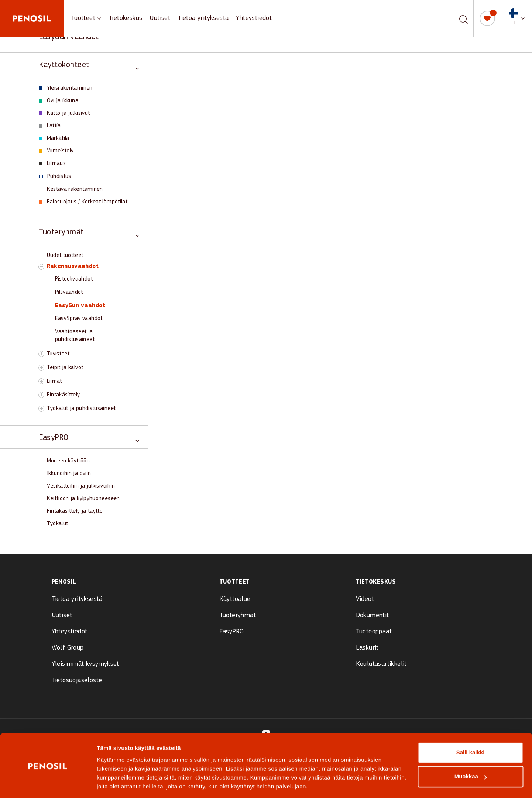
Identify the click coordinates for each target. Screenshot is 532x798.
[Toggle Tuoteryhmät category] (89, 232)
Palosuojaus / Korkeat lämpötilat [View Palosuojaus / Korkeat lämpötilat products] (83, 202)
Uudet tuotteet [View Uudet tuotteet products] (65, 255)
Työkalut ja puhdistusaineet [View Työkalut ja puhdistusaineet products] (81, 409)
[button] (517, 18)
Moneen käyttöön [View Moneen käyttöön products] (68, 461)
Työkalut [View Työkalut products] (58, 524)
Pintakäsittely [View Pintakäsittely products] (64, 395)
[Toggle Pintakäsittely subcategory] (41, 395)
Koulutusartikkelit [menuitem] (381, 664)
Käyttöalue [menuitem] (235, 599)
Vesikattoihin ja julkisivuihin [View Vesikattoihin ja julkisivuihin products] (81, 486)
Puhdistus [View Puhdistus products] (55, 176)
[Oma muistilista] (487, 18)
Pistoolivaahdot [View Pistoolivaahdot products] (74, 279)
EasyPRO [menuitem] (232, 632)
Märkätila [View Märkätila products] (54, 138)
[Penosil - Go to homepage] (32, 18)
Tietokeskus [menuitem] (376, 582)
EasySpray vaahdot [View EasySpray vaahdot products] (79, 319)
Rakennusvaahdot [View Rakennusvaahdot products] (73, 266)
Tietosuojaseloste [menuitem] (77, 680)
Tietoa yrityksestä (203, 18)
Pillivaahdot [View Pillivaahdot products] (69, 292)
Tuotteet (83, 18)
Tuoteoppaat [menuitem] (374, 632)
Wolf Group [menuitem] (68, 648)
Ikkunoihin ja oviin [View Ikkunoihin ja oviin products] (69, 474)
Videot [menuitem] (365, 599)
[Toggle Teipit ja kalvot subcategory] (41, 368)
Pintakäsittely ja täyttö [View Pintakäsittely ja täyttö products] (75, 511)
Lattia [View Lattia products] (50, 126)
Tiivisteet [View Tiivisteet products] (58, 354)
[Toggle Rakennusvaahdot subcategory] (41, 267)
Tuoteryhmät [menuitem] (238, 615)
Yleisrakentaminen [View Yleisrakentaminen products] (66, 88)
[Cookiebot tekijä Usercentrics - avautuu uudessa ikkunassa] (48, 784)
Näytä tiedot (113, 783)
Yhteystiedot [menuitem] (70, 632)
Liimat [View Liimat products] (54, 381)
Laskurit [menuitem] (367, 648)
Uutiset (160, 18)
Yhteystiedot (254, 18)
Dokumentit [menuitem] (373, 615)
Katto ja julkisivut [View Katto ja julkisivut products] (64, 113)
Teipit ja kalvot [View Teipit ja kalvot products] (65, 368)
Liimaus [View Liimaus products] (52, 164)
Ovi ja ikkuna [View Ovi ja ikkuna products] (59, 101)
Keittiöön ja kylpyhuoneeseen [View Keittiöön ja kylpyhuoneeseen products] (83, 499)
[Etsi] (464, 18)
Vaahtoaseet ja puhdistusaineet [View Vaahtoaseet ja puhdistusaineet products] (75, 336)
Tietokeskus (125, 18)
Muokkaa (471, 753)
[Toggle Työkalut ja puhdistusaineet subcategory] (41, 409)
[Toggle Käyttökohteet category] (89, 64)
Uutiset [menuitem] (62, 615)
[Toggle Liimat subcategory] (41, 381)
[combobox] (455, 18)
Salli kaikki (471, 729)
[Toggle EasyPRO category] (89, 437)
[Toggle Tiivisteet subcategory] (41, 354)
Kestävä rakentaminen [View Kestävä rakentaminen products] (75, 189)
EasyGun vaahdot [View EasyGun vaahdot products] (80, 306)
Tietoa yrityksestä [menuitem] (77, 599)
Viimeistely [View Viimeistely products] (56, 151)
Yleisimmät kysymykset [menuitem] (85, 664)
